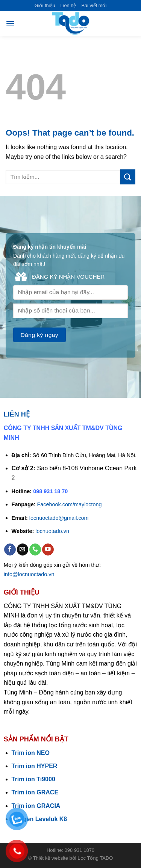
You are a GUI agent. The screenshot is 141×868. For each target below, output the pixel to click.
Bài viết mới (94, 5)
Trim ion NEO (31, 753)
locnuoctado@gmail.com (59, 518)
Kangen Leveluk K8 (39, 819)
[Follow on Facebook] (10, 549)
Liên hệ (68, 5)
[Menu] (10, 23)
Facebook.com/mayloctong (70, 504)
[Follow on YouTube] (48, 549)
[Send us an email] (23, 549)
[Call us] (35, 549)
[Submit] (128, 177)
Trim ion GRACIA (36, 806)
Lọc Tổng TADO (95, 858)
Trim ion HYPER (35, 766)
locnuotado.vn (52, 531)
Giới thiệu (45, 5)
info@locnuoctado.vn (29, 574)
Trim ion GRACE (35, 792)
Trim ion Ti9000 (33, 779)
